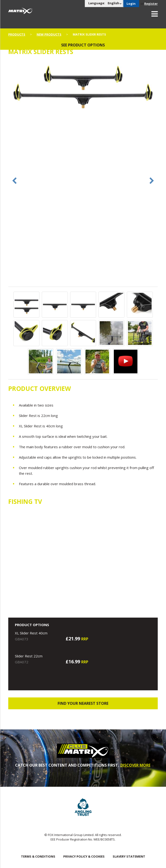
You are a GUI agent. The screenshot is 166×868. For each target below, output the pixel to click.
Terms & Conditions (38, 856)
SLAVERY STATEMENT (129, 856)
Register (151, 4)
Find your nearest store (83, 703)
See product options (83, 45)
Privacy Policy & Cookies (84, 856)
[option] (83, 88)
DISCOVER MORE (135, 765)
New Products (49, 34)
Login (131, 4)
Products (17, 34)
